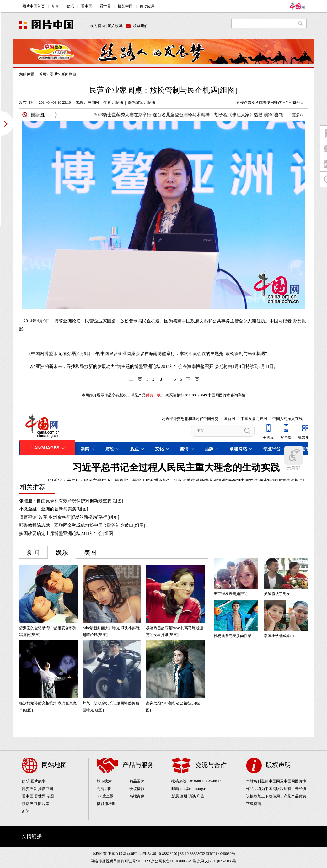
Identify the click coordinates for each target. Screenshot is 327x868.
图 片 (54, 74)
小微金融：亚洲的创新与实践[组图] (54, 509)
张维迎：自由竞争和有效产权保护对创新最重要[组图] (71, 501)
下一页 (193, 379)
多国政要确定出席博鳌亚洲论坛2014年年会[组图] (67, 533)
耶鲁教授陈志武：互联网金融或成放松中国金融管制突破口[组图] (82, 525)
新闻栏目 (69, 74)
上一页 (136, 379)
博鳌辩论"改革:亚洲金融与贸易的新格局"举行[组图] (69, 517)
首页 (43, 74)
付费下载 (153, 395)
